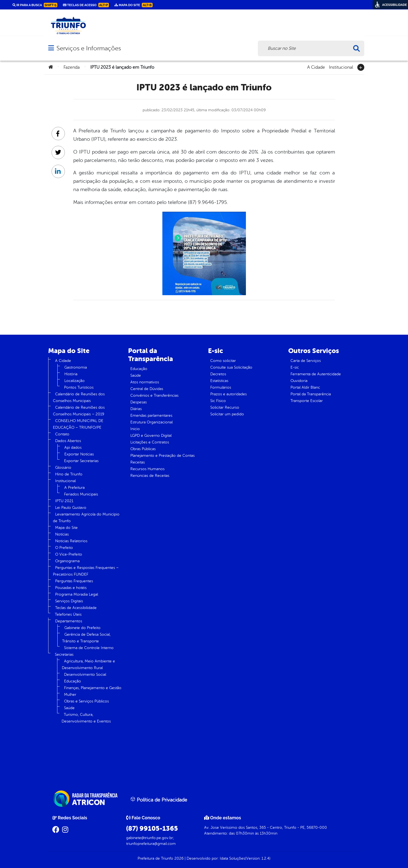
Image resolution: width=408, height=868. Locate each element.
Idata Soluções (232, 858)
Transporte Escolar (307, 401)
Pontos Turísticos (79, 387)
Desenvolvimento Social (85, 675)
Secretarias (64, 654)
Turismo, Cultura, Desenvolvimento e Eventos (86, 718)
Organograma (67, 561)
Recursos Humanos (147, 469)
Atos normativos (145, 382)
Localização (74, 381)
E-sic (295, 367)
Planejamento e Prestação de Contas (163, 456)
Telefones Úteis (68, 614)
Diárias (136, 409)
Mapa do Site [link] (134, 5)
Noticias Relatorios (71, 541)
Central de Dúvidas (147, 389)
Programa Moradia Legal (77, 594)
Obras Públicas (143, 449)
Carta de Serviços (306, 361)
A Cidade (316, 67)
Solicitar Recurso (225, 407)
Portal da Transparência (311, 394)
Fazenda (72, 67)
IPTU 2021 (64, 501)
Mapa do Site (66, 528)
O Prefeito (64, 548)
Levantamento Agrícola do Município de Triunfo (86, 518)
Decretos (218, 374)
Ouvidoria (299, 381)
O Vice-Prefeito (69, 554)
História (71, 374)
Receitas (138, 462)
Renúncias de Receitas (150, 476)
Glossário (63, 468)
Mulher (70, 695)
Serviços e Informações (89, 48)
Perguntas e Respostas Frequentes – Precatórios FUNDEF (86, 571)
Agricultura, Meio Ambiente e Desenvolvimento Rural (88, 664)
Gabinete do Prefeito (82, 628)
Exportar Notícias (79, 454)
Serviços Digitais (69, 601)
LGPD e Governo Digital (151, 436)
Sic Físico (218, 401)
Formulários (221, 387)
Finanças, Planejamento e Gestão (93, 688)
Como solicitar (223, 361)
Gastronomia (76, 367)
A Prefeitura (74, 488)
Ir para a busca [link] (35, 5)
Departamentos (69, 621)
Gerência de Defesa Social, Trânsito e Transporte (86, 638)
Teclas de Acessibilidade (76, 608)
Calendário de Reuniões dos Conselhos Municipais (79, 397)
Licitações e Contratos (150, 442)
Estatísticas (219, 381)
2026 (178, 858)
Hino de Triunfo (69, 474)
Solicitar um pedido (227, 414)
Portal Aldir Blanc (305, 387)
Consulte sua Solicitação (231, 367)
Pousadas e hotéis (71, 588)
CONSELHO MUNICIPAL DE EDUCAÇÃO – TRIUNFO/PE (78, 424)
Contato (62, 434)
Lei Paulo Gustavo (71, 508)
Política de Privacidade (159, 800)
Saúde (69, 708)
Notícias (62, 534)
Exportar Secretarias (81, 461)
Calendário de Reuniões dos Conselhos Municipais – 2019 (79, 411)
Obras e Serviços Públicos (86, 701)
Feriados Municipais (81, 494)
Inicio (135, 429)
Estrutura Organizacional (152, 422)
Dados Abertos (68, 441)
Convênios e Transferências (154, 395)
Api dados (73, 447)
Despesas (139, 402)
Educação (73, 681)
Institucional (341, 67)
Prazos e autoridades (229, 394)
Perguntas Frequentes (74, 581)
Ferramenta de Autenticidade (316, 374)
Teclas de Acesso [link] (86, 5)
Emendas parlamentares (151, 415)
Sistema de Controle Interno (89, 648)
